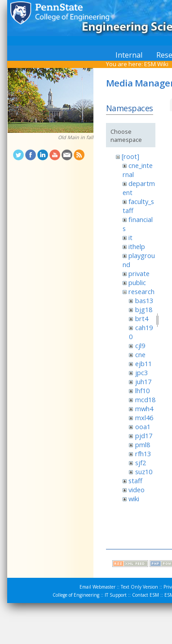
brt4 (142, 318)
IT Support (116, 595)
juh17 (143, 381)
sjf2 (141, 463)
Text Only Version (139, 587)
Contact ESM (146, 595)
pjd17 (144, 435)
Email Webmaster (97, 587)
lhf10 (142, 390)
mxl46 (144, 417)
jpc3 (141, 372)
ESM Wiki (156, 64)
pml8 (143, 444)
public (137, 282)
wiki (134, 499)
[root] (130, 156)
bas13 (144, 300)
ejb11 (143, 363)
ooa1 (143, 426)
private (139, 273)
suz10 (144, 472)
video (137, 490)
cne (140, 354)
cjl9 (140, 345)
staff (135, 481)
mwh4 (144, 408)
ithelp (137, 246)
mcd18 (145, 399)
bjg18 (144, 309)
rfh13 (143, 454)
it (130, 237)
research (141, 291)
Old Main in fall (76, 137)
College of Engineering (76, 595)
